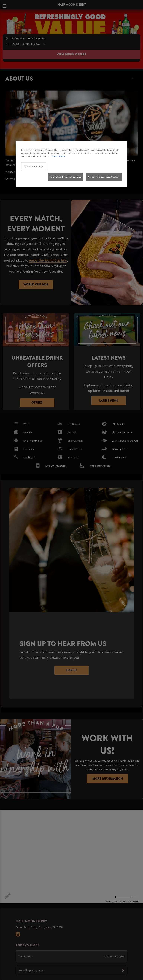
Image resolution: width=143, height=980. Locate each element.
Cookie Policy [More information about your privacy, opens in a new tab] (58, 156)
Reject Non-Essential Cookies (66, 177)
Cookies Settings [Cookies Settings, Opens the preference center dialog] (34, 166)
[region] (71, 164)
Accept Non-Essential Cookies (104, 177)
